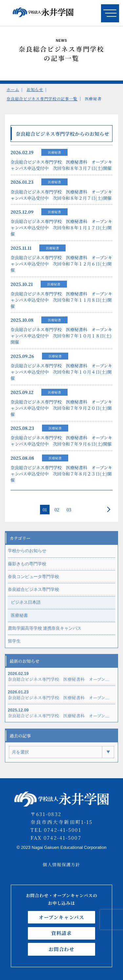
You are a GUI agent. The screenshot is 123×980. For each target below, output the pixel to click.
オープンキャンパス (61, 917)
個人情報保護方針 (61, 864)
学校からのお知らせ (27, 555)
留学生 (14, 645)
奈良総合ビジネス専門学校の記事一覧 (42, 99)
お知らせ (35, 89)
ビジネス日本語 (26, 606)
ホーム (13, 89)
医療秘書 (54, 154)
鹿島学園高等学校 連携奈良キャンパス (45, 632)
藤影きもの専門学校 (27, 567)
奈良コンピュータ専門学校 (33, 581)
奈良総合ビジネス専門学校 (33, 593)
